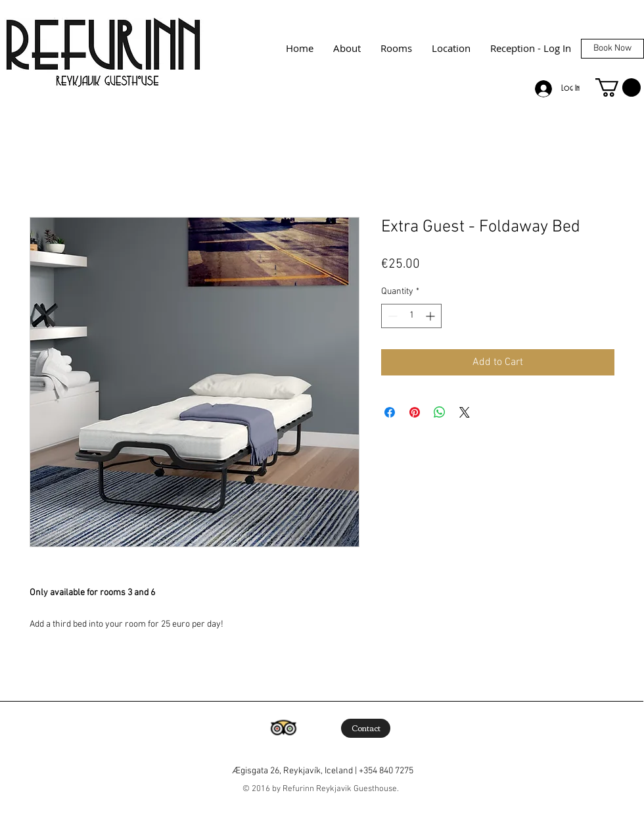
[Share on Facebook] (390, 412)
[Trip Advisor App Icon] (283, 728)
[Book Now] (612, 49)
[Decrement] (391, 316)
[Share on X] (465, 412)
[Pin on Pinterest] (415, 412)
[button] (618, 87)
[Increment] (431, 316)
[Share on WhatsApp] (440, 412)
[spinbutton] (411, 316)
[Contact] (366, 728)
